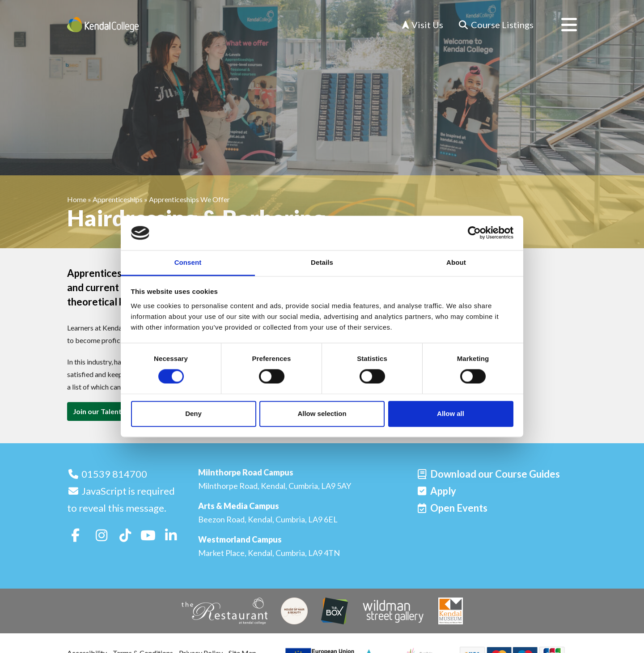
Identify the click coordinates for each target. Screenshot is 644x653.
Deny (193, 413)
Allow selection (322, 413)
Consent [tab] (188, 262)
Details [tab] (322, 262)
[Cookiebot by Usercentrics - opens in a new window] (474, 233)
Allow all (451, 413)
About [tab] (456, 262)
